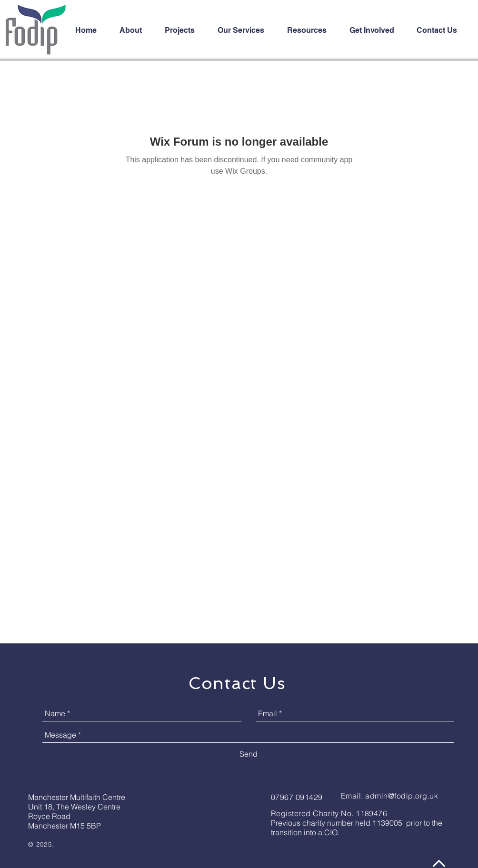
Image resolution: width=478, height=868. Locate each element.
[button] (184, 30)
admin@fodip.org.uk (402, 796)
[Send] (249, 754)
